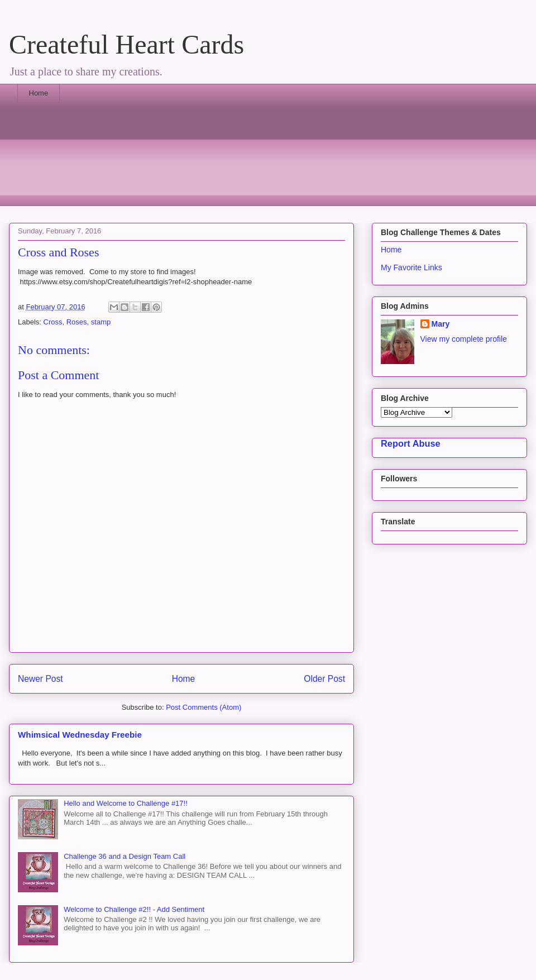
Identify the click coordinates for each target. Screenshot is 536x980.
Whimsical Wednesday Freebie (80, 735)
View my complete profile (464, 339)
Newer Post (40, 679)
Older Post (324, 679)
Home (39, 93)
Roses (77, 322)
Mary (441, 324)
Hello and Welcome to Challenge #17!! (126, 803)
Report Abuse (411, 443)
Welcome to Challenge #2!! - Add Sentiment (134, 909)
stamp (101, 322)
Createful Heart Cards (126, 44)
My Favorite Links (411, 267)
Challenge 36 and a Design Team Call (125, 856)
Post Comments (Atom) (204, 707)
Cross (53, 322)
